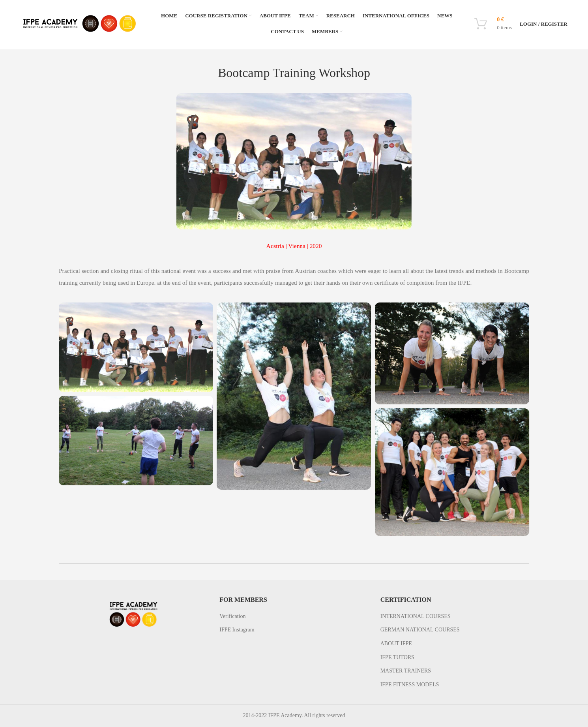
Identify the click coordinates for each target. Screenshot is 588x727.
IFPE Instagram (237, 630)
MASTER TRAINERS (406, 671)
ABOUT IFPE (396, 643)
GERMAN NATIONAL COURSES (420, 630)
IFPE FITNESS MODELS (410, 685)
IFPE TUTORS (397, 657)
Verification (232, 616)
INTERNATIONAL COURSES (416, 616)
